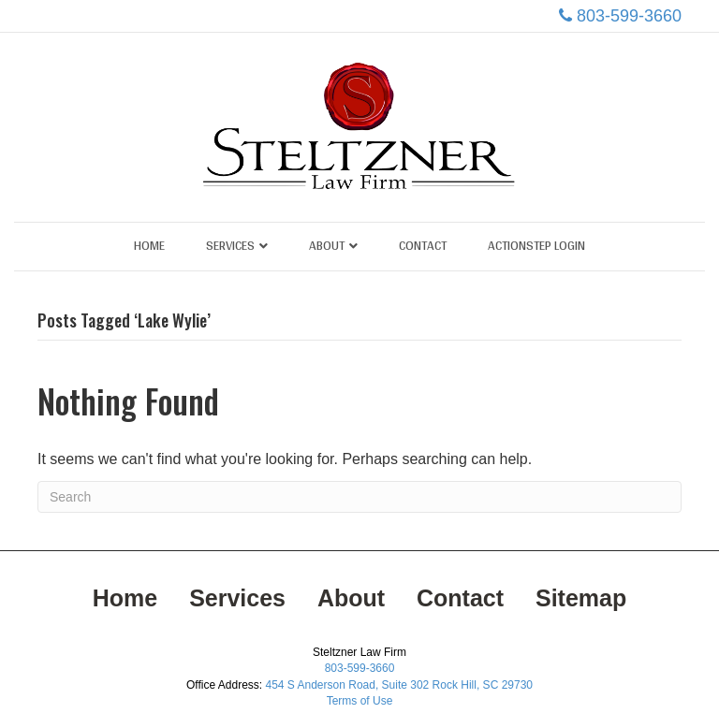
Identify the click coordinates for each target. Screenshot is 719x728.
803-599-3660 (629, 16)
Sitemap (581, 598)
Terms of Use (360, 701)
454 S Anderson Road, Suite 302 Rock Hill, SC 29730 (399, 685)
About (327, 245)
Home (149, 245)
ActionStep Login (536, 245)
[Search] (359, 497)
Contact (423, 245)
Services (230, 245)
